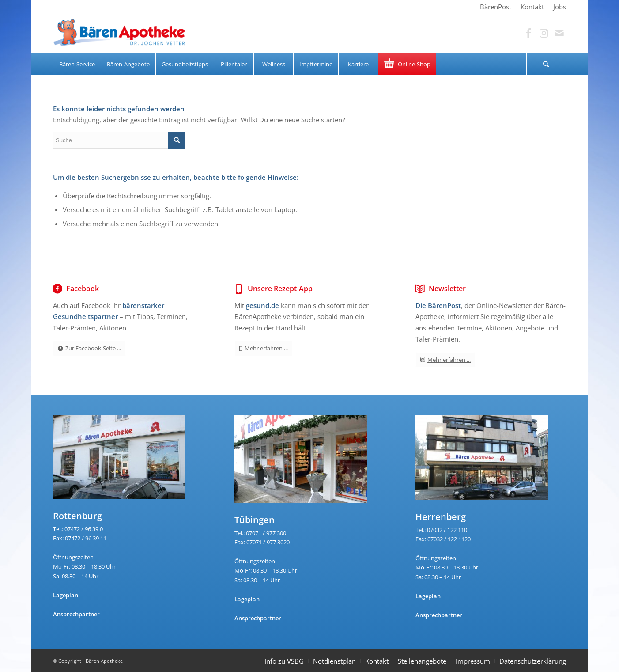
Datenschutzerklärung (533, 661)
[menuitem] (496, 7)
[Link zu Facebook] (528, 33)
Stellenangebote (422, 661)
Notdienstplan (334, 661)
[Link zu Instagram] (544, 33)
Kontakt (377, 661)
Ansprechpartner (76, 614)
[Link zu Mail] (559, 33)
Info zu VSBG (284, 661)
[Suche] (546, 64)
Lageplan (66, 595)
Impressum (473, 661)
